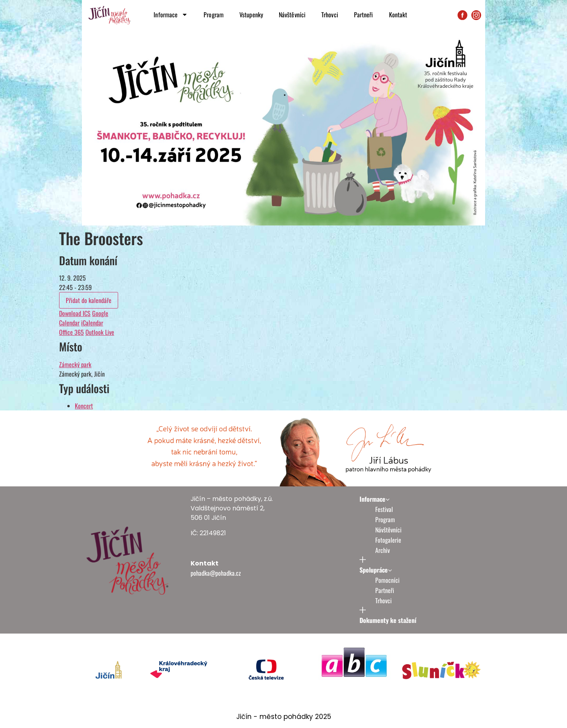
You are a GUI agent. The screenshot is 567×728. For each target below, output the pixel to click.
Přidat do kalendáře (89, 300)
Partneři (364, 15)
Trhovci (330, 15)
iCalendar (92, 323)
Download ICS (75, 313)
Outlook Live (100, 332)
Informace (171, 15)
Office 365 (71, 332)
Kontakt (398, 15)
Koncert (84, 406)
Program (214, 15)
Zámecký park (75, 364)
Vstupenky (251, 15)
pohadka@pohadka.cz (216, 573)
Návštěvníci (292, 15)
